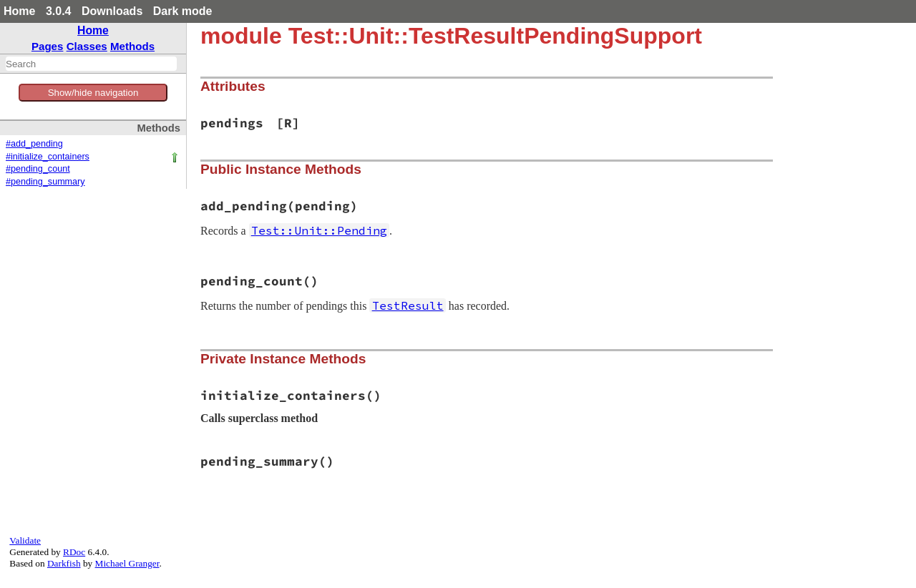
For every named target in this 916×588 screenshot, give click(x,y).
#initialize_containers (48, 157)
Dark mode (183, 11)
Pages (48, 46)
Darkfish (64, 563)
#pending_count (38, 169)
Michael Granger (127, 563)
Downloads (112, 11)
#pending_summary (45, 182)
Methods (132, 46)
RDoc (74, 552)
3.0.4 (59, 11)
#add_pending (34, 144)
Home (19, 11)
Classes (87, 46)
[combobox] (91, 64)
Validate (25, 540)
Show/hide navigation (93, 93)
